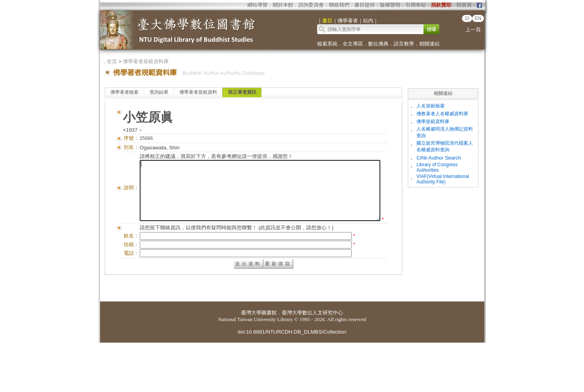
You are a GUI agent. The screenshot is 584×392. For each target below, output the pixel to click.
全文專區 (353, 44)
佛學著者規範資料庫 (146, 61)
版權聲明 (390, 5)
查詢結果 (159, 92)
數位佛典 (378, 44)
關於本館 (283, 5)
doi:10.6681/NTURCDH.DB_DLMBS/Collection (292, 381)
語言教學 (404, 44)
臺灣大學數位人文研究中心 (312, 362)
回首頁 (464, 5)
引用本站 (416, 5)
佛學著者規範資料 (198, 92)
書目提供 (365, 5)
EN (478, 18)
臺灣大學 (251, 362)
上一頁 (473, 30)
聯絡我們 (339, 5)
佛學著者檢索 (124, 92)
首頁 (112, 61)
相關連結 (429, 44)
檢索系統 (327, 44)
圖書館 (269, 362)
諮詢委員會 (311, 5)
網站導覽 (257, 5)
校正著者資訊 (242, 92)
